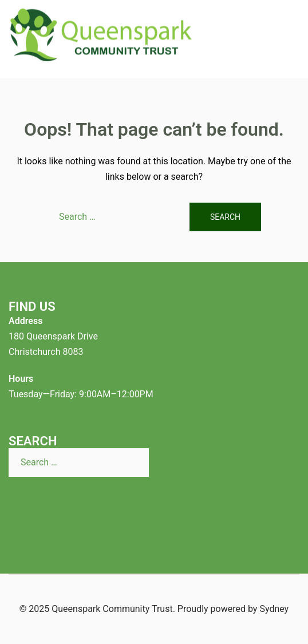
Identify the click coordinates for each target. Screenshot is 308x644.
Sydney (274, 609)
